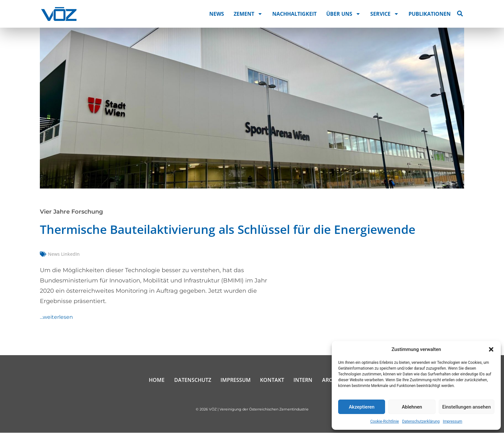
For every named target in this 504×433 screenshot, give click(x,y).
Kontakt (272, 380)
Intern (304, 380)
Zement (248, 14)
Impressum (453, 421)
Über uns (343, 14)
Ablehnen (412, 407)
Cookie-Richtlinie (385, 421)
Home (156, 380)
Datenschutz (192, 380)
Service (385, 14)
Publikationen (430, 14)
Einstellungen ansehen (467, 407)
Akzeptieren (362, 407)
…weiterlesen (56, 317)
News (217, 14)
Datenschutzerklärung (421, 421)
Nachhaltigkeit (294, 14)
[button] (491, 349)
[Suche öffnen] (460, 14)
